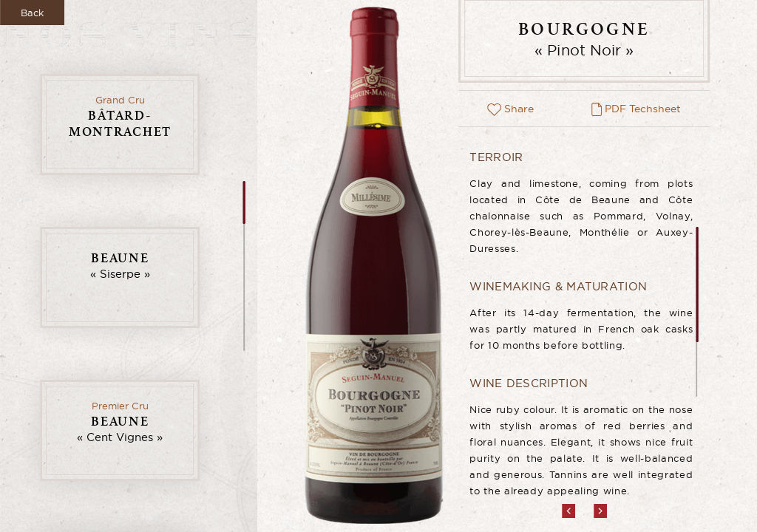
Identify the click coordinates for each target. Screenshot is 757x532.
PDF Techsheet (636, 109)
